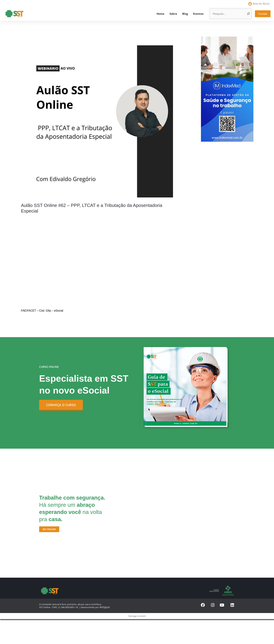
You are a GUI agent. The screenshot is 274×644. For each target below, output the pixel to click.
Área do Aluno (261, 4)
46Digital (104, 607)
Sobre (173, 14)
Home (160, 14)
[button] (263, 14)
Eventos (198, 14)
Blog (185, 14)
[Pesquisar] (248, 14)
